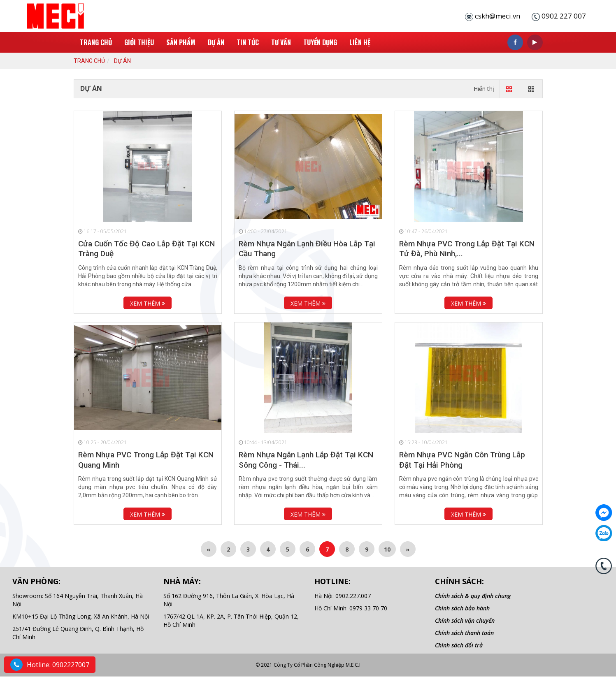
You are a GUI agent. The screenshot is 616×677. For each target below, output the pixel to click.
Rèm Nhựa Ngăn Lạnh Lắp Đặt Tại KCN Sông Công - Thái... (306, 460)
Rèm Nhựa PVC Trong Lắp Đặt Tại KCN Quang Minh (146, 460)
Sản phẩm (181, 42)
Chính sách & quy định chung (473, 596)
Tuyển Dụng (320, 42)
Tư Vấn (281, 42)
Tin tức (248, 42)
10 (387, 549)
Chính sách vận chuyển (465, 620)
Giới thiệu (139, 42)
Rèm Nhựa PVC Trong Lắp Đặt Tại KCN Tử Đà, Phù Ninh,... (467, 249)
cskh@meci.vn (497, 16)
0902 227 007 (564, 16)
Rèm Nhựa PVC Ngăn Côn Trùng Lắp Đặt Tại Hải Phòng (462, 460)
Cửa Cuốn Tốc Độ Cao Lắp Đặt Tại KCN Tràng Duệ (146, 249)
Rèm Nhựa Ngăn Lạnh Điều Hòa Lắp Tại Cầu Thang (307, 249)
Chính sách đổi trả (459, 645)
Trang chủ (96, 42)
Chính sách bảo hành (462, 608)
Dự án (216, 42)
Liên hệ (360, 42)
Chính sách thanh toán (464, 633)
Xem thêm (148, 303)
